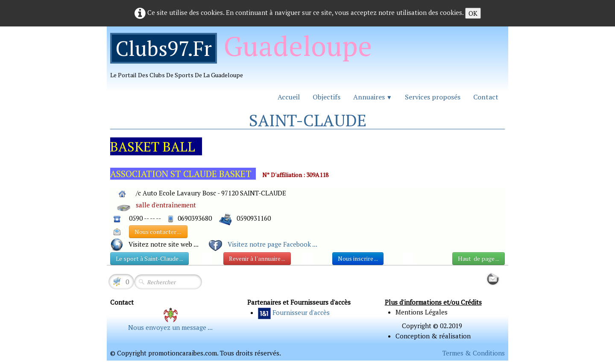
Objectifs (327, 97)
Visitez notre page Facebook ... (272, 244)
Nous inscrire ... (358, 258)
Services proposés (433, 97)
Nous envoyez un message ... (170, 327)
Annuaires (373, 97)
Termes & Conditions (474, 353)
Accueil (289, 97)
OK (473, 13)
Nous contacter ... (158, 232)
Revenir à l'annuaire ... (257, 258)
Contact (486, 97)
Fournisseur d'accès (301, 312)
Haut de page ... (479, 258)
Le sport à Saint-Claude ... (149, 258)
